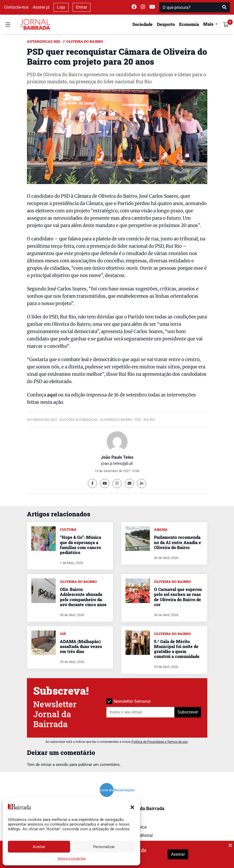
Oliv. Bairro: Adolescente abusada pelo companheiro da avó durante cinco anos (83, 597)
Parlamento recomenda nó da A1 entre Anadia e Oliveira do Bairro (178, 542)
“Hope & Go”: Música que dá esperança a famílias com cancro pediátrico (81, 545)
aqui (52, 395)
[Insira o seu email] (141, 712)
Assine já (41, 7)
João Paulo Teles (117, 457)
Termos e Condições (72, 859)
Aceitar (39, 847)
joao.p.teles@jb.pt (117, 463)
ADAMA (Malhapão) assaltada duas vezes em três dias (81, 646)
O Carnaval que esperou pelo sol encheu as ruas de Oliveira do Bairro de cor (178, 597)
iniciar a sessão (55, 765)
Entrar (82, 7)
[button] (132, 807)
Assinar (178, 854)
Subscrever (188, 712)
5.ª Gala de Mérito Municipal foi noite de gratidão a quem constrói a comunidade (177, 649)
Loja (61, 7)
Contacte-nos (16, 7)
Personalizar (104, 847)
